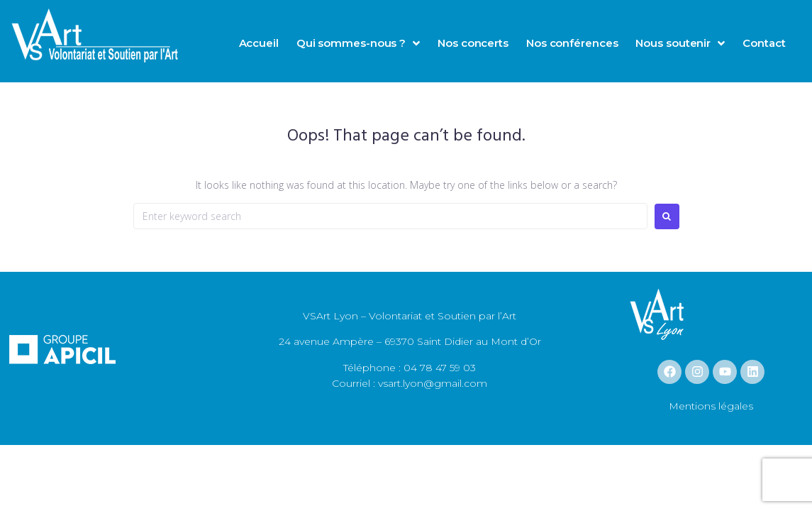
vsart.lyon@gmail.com (431, 383)
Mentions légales (711, 406)
